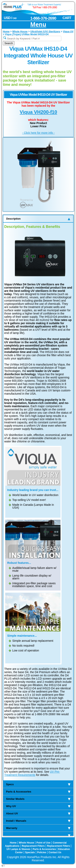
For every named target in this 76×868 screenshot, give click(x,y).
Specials (30, 852)
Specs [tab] (38, 784)
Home (13, 843)
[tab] (38, 834)
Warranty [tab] (38, 828)
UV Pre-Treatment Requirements (32, 773)
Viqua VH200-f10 (38, 112)
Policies (42, 852)
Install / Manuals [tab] (38, 821)
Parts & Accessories (44, 849)
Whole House (27, 843)
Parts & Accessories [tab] (38, 792)
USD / (10, 18)
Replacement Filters (33, 846)
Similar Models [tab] (38, 799)
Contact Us (55, 852)
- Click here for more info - (38, 133)
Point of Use (43, 843)
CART (67, 18)
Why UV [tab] (38, 806)
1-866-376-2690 (43, 18)
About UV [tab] (38, 813)
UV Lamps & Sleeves (18, 849)
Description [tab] (38, 219)
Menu (38, 25)
